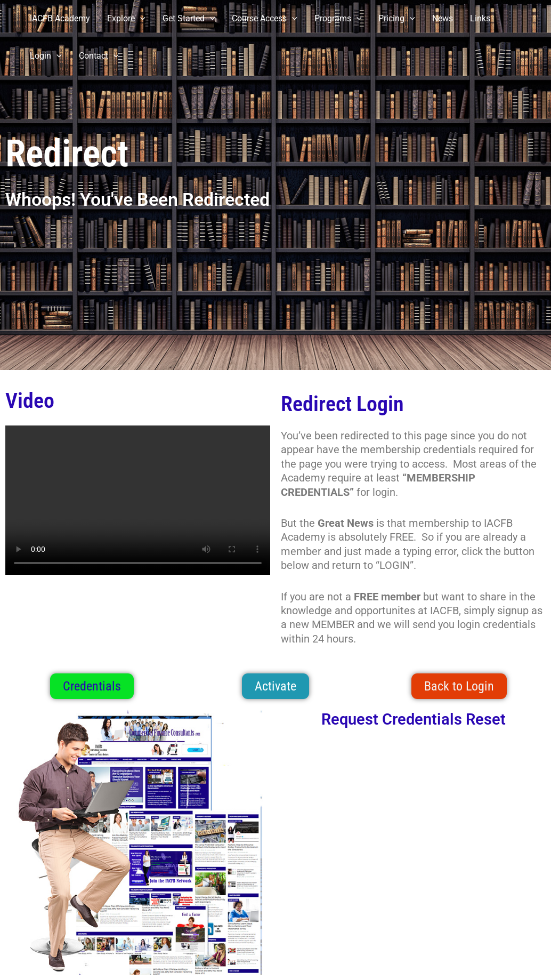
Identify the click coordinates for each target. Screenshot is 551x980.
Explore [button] (126, 19)
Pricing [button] (397, 19)
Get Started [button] (189, 19)
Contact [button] (99, 56)
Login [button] (46, 56)
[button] (140, 19)
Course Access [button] (265, 19)
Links (480, 18)
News (443, 18)
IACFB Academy (60, 18)
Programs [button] (338, 19)
